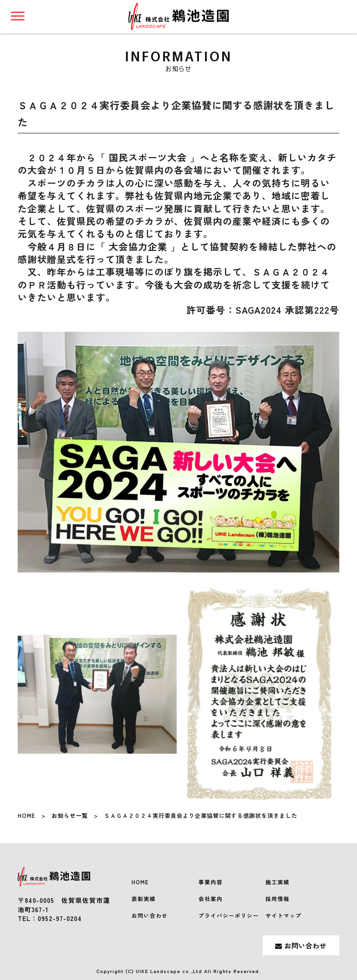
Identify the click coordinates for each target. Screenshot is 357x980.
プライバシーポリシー (229, 915)
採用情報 (278, 899)
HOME (26, 816)
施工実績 (278, 882)
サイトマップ (284, 915)
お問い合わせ (150, 915)
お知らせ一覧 (70, 816)
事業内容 (211, 882)
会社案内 (211, 899)
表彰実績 (144, 899)
